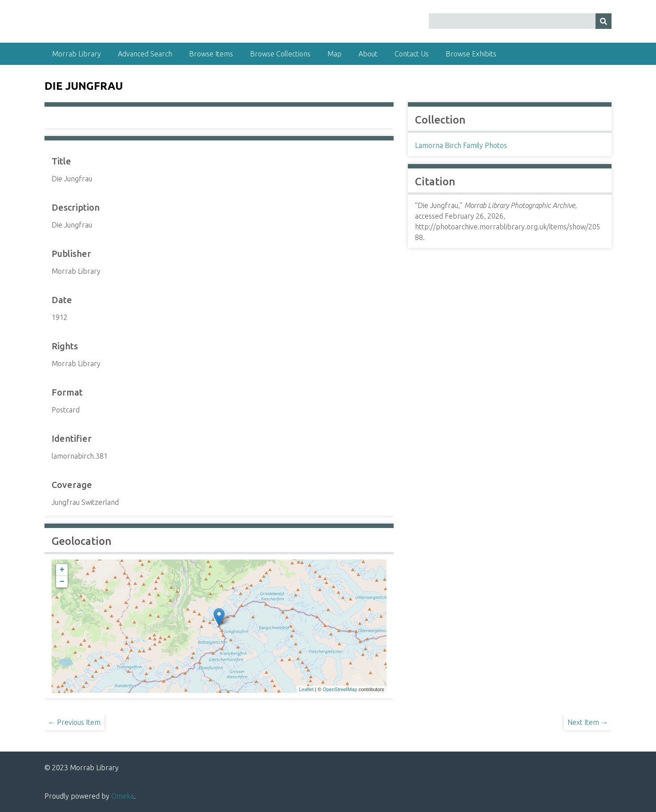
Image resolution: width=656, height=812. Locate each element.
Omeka (123, 796)
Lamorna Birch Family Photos (461, 145)
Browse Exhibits (471, 54)
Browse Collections (280, 54)
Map (334, 54)
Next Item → (588, 722)
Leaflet (306, 689)
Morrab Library (76, 54)
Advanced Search (145, 54)
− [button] (62, 582)
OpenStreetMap (340, 689)
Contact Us (412, 54)
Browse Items (211, 54)
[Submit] (604, 21)
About (368, 54)
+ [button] (62, 570)
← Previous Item (74, 722)
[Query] (520, 21)
